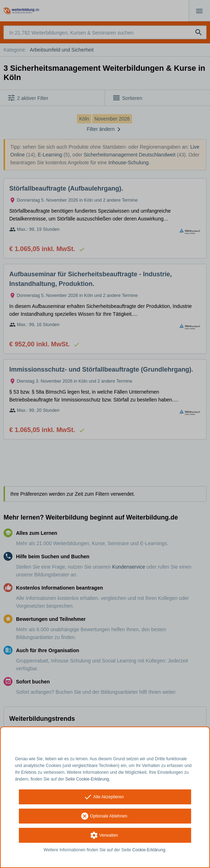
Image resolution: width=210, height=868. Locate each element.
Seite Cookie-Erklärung (87, 779)
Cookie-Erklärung (149, 850)
